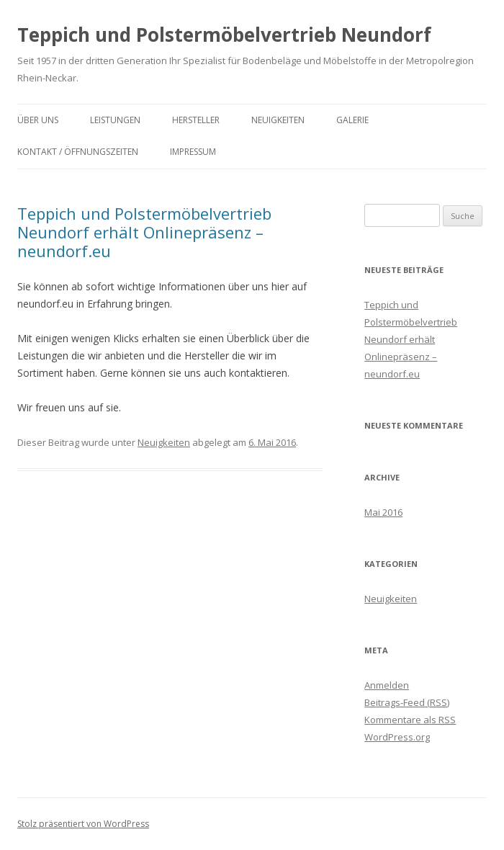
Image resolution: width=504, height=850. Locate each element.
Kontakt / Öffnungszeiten (78, 152)
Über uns (38, 120)
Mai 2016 (383, 512)
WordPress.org (397, 737)
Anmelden (387, 685)
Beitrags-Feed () (407, 702)
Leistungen (115, 120)
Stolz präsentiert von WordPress (83, 824)
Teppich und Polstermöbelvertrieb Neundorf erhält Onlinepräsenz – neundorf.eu (144, 232)
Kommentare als (410, 720)
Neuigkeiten (278, 120)
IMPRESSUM (193, 152)
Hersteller (196, 120)
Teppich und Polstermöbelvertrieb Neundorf (224, 35)
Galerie (352, 120)
